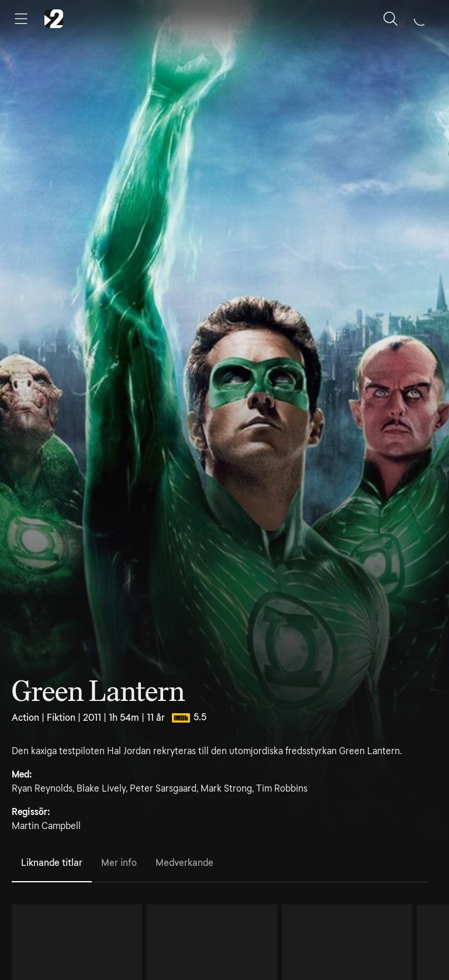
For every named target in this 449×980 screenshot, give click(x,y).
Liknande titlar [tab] (52, 863)
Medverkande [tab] (184, 863)
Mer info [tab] (119, 863)
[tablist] (220, 864)
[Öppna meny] (21, 19)
